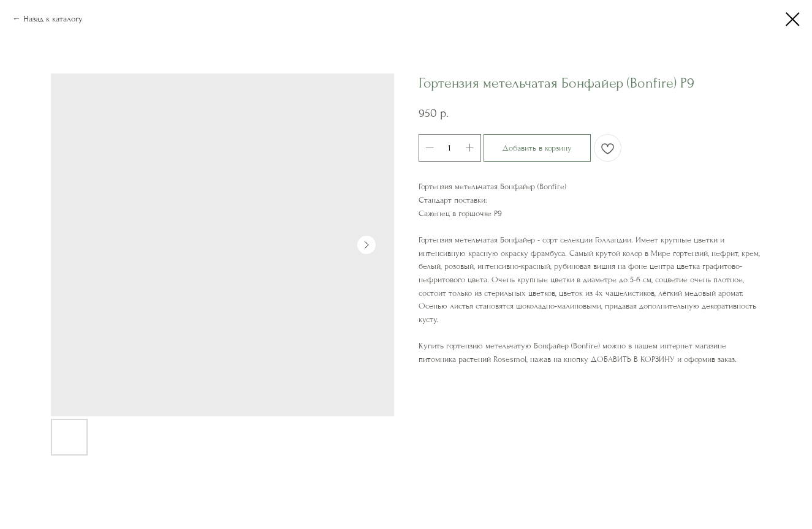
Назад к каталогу (53, 19)
